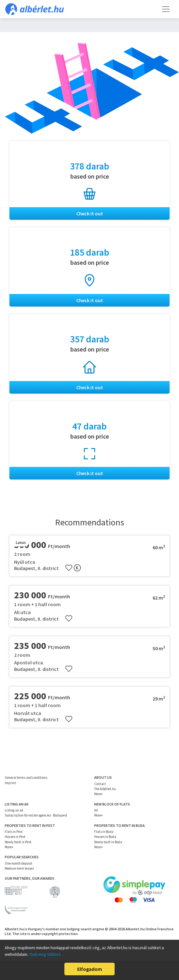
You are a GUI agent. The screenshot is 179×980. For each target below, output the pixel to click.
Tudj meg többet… (47, 954)
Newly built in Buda (108, 842)
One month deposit (19, 863)
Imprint (10, 783)
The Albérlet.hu (105, 789)
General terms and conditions (26, 778)
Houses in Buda (105, 837)
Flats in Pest (14, 832)
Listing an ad (14, 810)
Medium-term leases (19, 868)
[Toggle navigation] (166, 9)
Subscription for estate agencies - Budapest (36, 815)
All (96, 810)
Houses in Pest (15, 837)
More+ (98, 794)
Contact (100, 784)
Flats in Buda (104, 832)
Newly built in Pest (18, 842)
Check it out (90, 213)
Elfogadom (90, 969)
